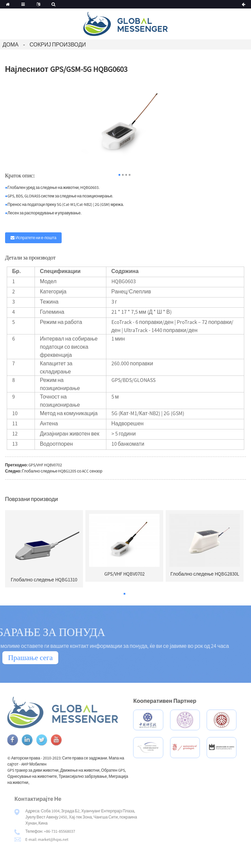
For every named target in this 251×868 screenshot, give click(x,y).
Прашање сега (30, 657)
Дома (10, 44)
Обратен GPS (126, 770)
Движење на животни (93, 770)
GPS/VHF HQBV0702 (45, 465)
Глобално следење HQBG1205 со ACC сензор (62, 471)
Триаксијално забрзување (96, 776)
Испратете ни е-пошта (36, 238)
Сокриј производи (58, 44)
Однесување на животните (45, 776)
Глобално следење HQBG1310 (44, 580)
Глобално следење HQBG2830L (205, 574)
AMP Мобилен (47, 764)
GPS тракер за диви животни (46, 770)
